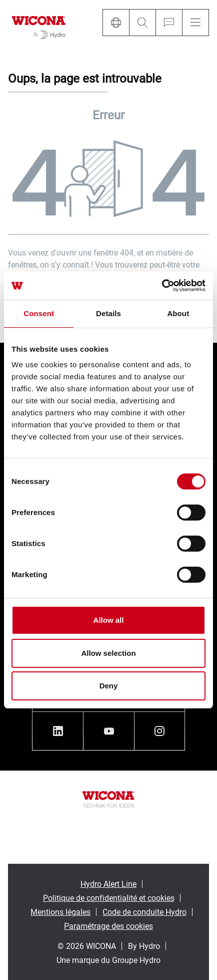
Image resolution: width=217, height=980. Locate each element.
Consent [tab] (39, 313)
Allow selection (108, 653)
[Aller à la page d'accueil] (39, 26)
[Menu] (195, 23)
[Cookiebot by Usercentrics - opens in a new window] (162, 286)
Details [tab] (108, 313)
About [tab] (178, 313)
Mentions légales (60, 912)
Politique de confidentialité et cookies (109, 898)
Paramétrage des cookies (108, 926)
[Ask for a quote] (169, 23)
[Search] (142, 23)
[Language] (116, 23)
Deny (109, 686)
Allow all (109, 620)
